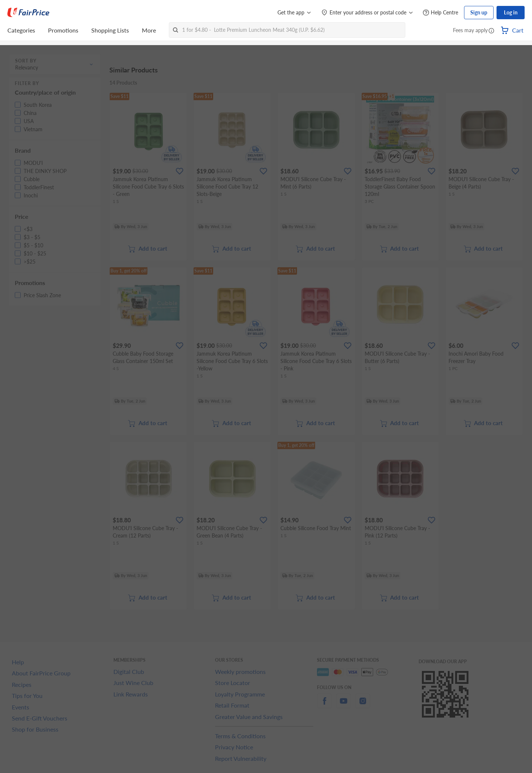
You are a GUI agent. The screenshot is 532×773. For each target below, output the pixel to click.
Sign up (479, 12)
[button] (491, 31)
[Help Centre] (440, 13)
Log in (511, 12)
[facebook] (324, 705)
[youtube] (344, 705)
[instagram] (363, 705)
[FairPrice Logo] (28, 13)
